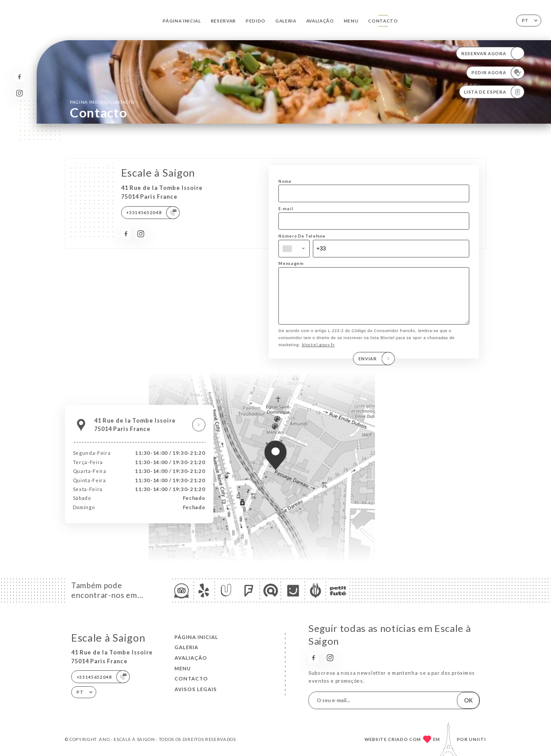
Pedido (256, 21)
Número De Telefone (302, 236)
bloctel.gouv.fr (318, 354)
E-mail (286, 209)
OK (468, 700)
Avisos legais (196, 689)
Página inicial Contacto (102, 102)
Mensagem (291, 263)
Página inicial (182, 21)
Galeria (286, 21)
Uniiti (477, 739)
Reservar (223, 21)
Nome (285, 181)
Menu (351, 21)
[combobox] (294, 249)
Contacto (383, 21)
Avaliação (320, 21)
